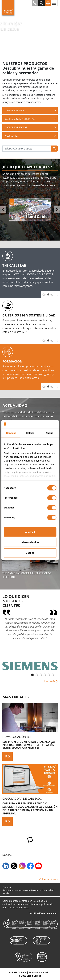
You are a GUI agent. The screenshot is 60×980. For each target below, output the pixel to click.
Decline (30, 553)
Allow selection (30, 542)
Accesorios (30, 136)
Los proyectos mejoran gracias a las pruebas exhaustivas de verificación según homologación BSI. (29, 745)
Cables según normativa (30, 119)
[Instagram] (22, 866)
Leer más (51, 681)
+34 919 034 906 (18, 972)
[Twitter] (14, 866)
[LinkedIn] (6, 866)
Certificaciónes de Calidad (43, 913)
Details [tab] (30, 433)
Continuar (50, 295)
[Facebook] (31, 866)
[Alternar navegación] (54, 3)
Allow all (30, 532)
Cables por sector (30, 127)
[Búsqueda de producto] (27, 149)
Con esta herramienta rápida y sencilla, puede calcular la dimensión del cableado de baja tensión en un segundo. (30, 808)
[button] (3, 210)
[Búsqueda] (54, 149)
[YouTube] (39, 866)
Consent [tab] (11, 433)
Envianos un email (39, 972)
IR (8, 756)
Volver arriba (48, 879)
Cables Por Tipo (30, 110)
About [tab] (49, 433)
